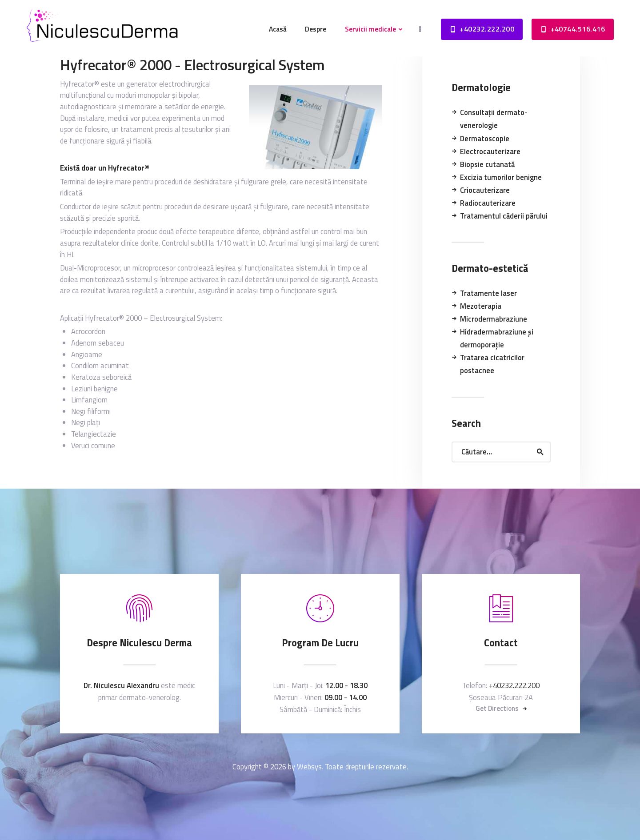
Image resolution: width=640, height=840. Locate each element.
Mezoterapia (481, 306)
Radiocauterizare (488, 203)
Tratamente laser (488, 293)
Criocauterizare (485, 190)
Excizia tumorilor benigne (501, 177)
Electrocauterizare (490, 151)
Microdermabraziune (494, 319)
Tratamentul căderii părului (504, 216)
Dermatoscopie (485, 138)
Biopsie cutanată (487, 164)
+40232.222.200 (514, 685)
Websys (309, 766)
